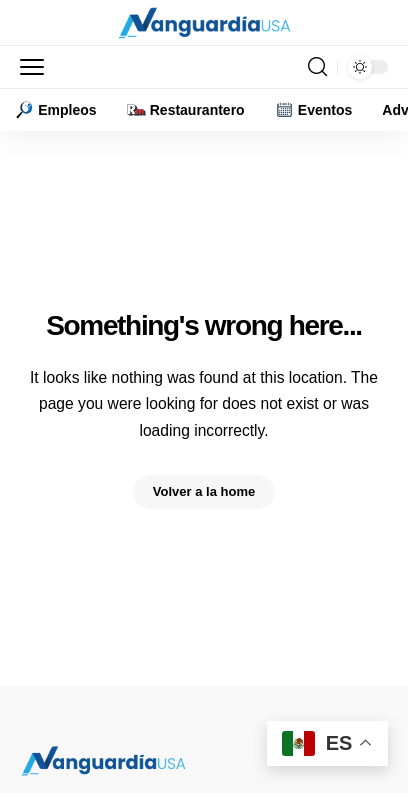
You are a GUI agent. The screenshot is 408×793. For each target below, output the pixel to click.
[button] (37, 67)
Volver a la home (204, 491)
